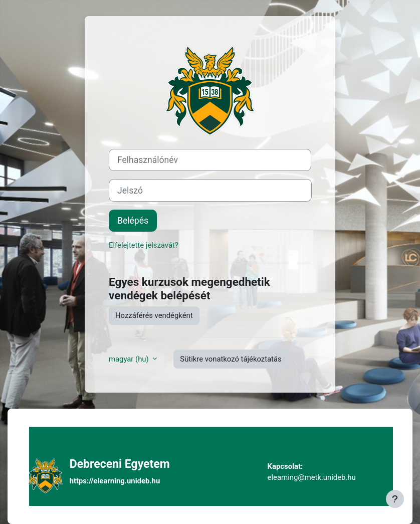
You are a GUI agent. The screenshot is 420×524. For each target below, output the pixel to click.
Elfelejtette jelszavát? (144, 245)
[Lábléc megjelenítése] (395, 499)
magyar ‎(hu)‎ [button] (130, 359)
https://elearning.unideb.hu (115, 481)
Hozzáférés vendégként (154, 315)
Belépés (133, 221)
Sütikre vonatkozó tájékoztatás (231, 359)
